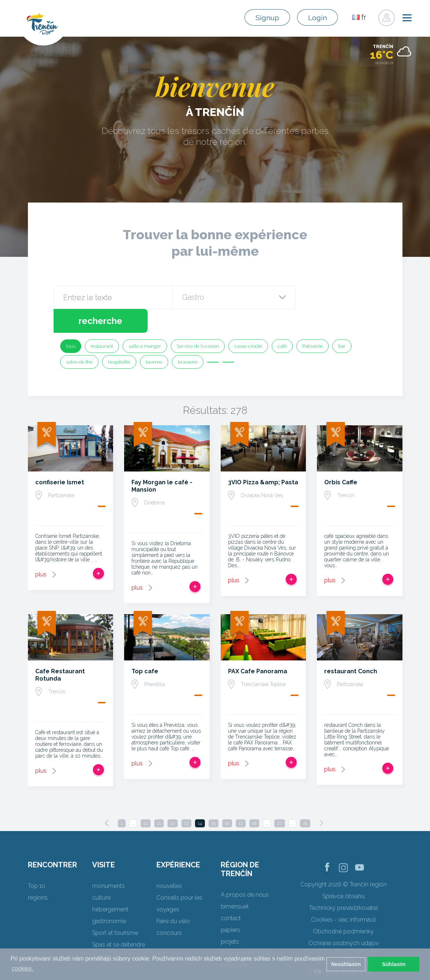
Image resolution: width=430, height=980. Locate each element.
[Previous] (107, 799)
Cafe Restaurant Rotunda (60, 651)
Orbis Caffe (341, 458)
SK (319, 937)
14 (200, 799)
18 (254, 799)
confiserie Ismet (60, 458)
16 (227, 799)
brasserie (188, 338)
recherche (335, 297)
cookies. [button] (23, 968)
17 (241, 799)
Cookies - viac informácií (343, 896)
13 (186, 799)
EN (335, 937)
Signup (264, 18)
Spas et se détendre (119, 921)
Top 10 (37, 862)
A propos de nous (245, 871)
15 (214, 799)
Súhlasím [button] (394, 964)
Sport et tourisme (115, 909)
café (282, 322)
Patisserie (312, 322)
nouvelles (169, 862)
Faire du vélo (173, 897)
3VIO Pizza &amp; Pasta (263, 458)
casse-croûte (248, 322)
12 (173, 799)
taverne (154, 338)
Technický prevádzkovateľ (344, 884)
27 (280, 799)
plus (41, 551)
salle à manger (145, 322)
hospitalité (119, 338)
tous (71, 322)
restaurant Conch (351, 647)
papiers (230, 906)
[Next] (321, 799)
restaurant (102, 322)
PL (368, 937)
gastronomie (109, 897)
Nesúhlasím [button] (346, 964)
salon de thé (79, 338)
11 (159, 799)
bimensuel (235, 883)
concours (169, 909)
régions (38, 874)
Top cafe (145, 647)
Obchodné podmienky (343, 908)
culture (101, 874)
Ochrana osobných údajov (344, 919)
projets (230, 918)
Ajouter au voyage (98, 550)
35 (305, 799)
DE (352, 937)
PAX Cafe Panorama (258, 647)
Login (316, 18)
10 (146, 799)
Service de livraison (198, 322)
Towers (102, 932)
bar (342, 322)
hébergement (110, 886)
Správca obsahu (344, 872)
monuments (109, 862)
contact (231, 894)
